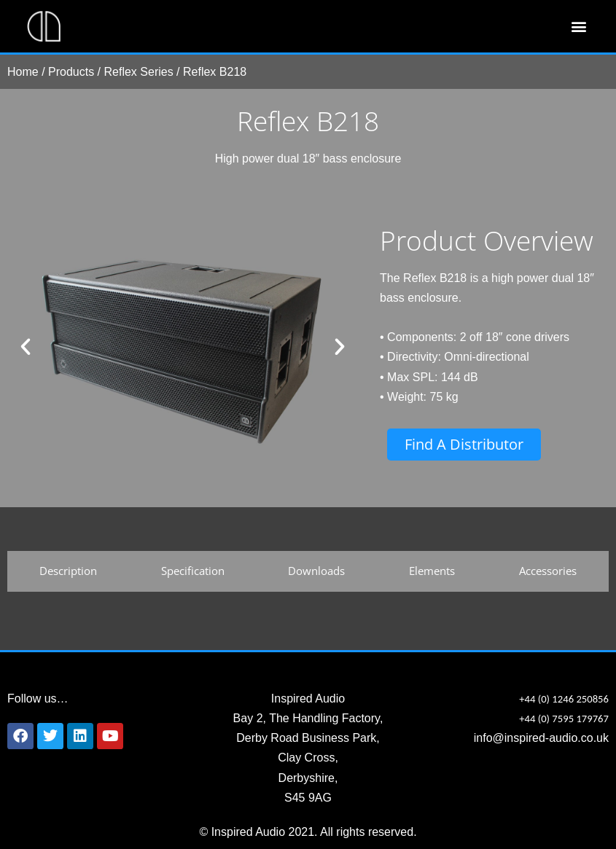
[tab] (68, 571)
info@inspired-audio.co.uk (541, 738)
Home (23, 72)
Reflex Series (139, 72)
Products (71, 72)
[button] (578, 27)
